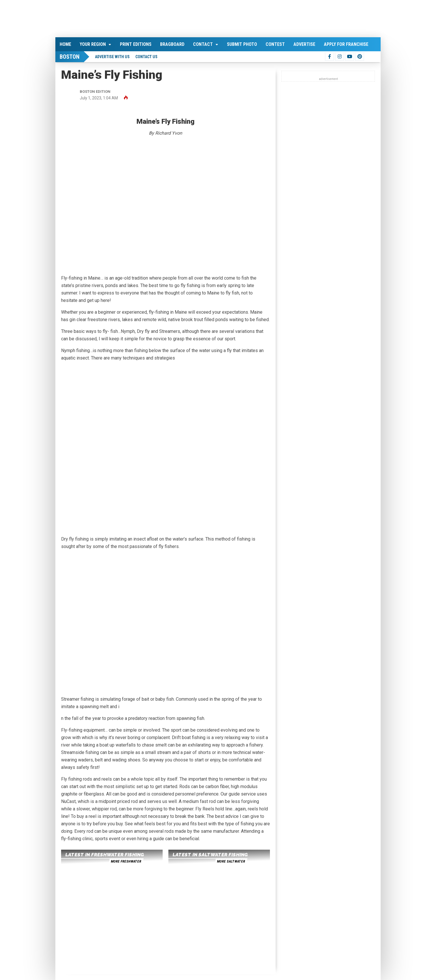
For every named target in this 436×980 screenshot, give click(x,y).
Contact (203, 44)
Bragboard (172, 44)
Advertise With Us (112, 57)
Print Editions (136, 44)
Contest (275, 44)
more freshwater (126, 861)
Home (65, 44)
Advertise (304, 44)
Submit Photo (242, 44)
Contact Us (146, 57)
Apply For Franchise (346, 44)
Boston (70, 57)
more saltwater (231, 861)
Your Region (93, 44)
